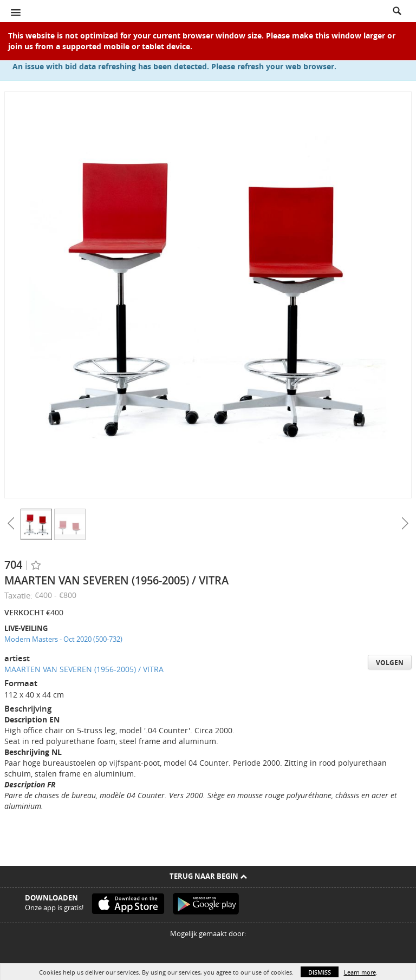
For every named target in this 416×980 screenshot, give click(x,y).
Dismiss (320, 972)
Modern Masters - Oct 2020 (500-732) (63, 639)
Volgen (390, 663)
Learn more (360, 972)
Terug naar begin (208, 876)
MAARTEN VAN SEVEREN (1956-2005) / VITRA (84, 669)
